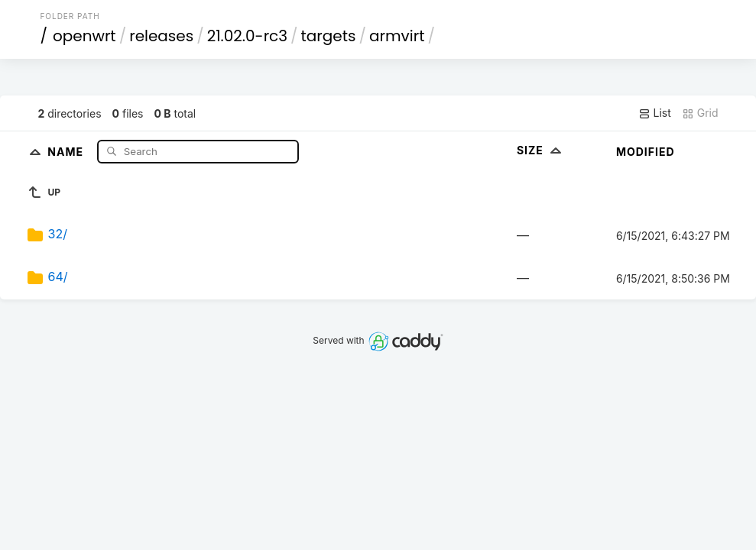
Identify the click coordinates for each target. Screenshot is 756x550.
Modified (646, 152)
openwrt (84, 36)
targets (329, 36)
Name (67, 151)
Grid (700, 113)
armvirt (397, 36)
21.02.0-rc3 (247, 36)
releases (161, 36)
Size (541, 150)
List (655, 113)
